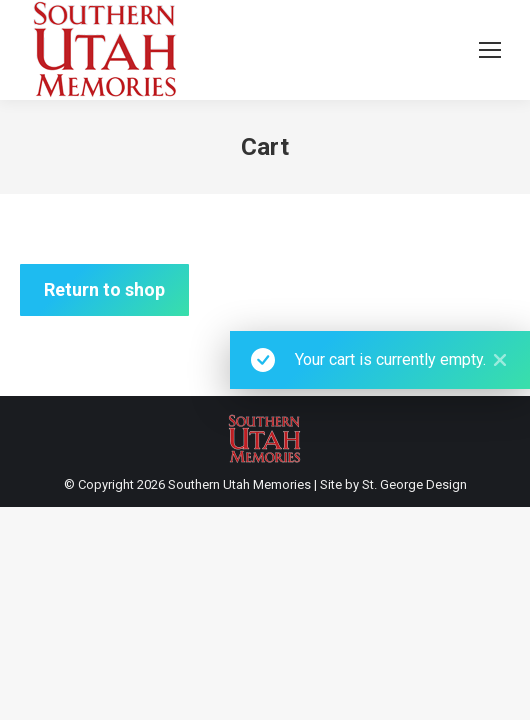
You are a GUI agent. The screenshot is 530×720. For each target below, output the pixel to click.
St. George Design (414, 484)
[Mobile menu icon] (490, 50)
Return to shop (104, 289)
